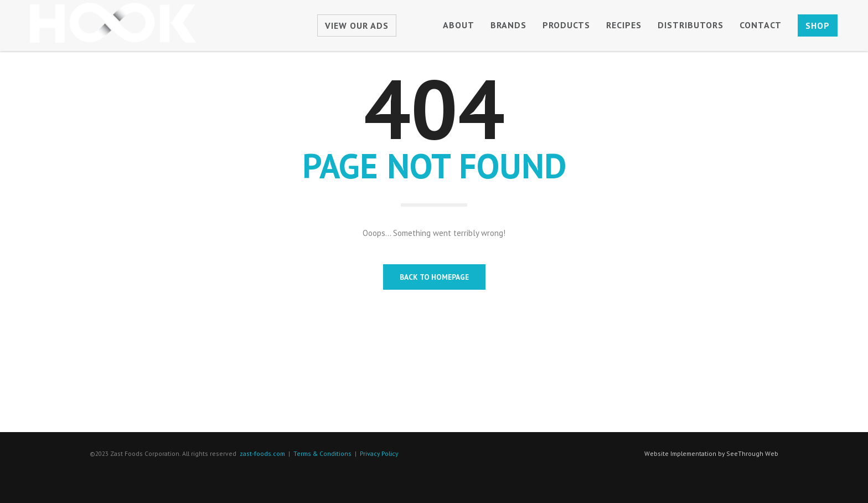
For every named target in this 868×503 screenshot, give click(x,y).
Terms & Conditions (322, 453)
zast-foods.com (262, 453)
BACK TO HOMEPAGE (434, 277)
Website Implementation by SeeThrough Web (711, 453)
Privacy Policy (379, 453)
